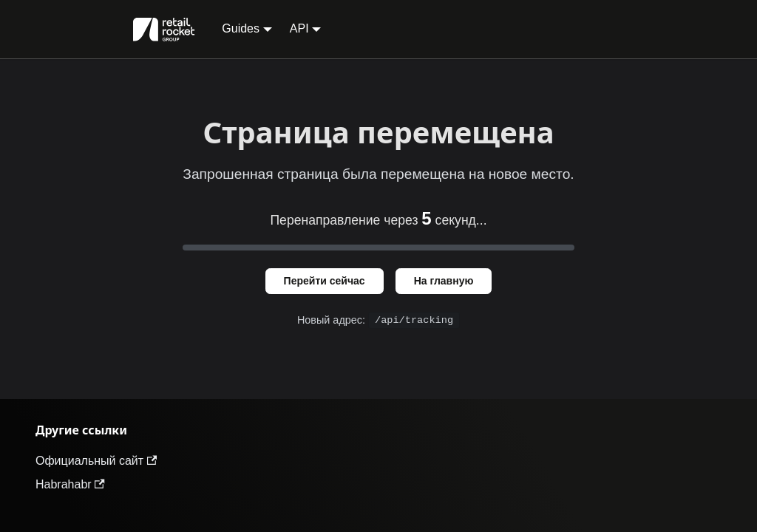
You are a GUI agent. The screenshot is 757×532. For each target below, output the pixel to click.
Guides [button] (241, 28)
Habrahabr (70, 484)
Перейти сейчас (325, 281)
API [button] (299, 28)
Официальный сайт (96, 461)
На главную (444, 281)
